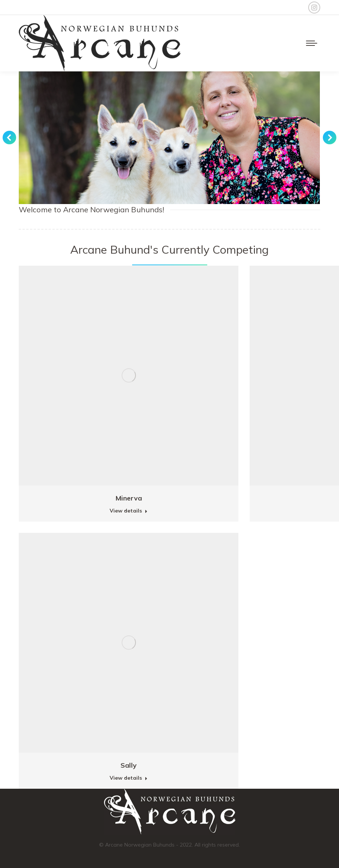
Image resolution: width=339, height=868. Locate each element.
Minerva (129, 498)
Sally (129, 765)
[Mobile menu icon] (312, 43)
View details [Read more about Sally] (129, 778)
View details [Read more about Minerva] (129, 511)
